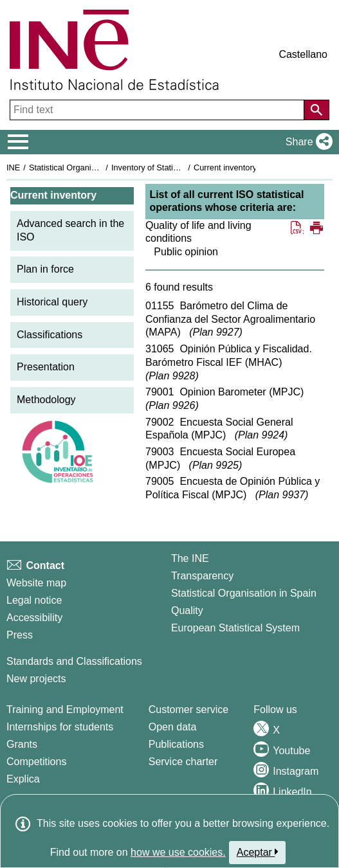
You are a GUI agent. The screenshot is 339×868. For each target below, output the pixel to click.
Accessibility (34, 618)
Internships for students (60, 727)
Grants (22, 744)
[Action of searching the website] (316, 110)
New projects (36, 679)
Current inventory (225, 167)
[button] (307, 142)
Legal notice (34, 600)
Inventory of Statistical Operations (173, 167)
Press (20, 635)
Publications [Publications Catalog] (176, 744)
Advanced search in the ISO (70, 230)
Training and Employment (65, 710)
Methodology (46, 400)
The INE (190, 558)
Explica (23, 779)
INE (13, 167)
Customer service (188, 710)
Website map (36, 583)
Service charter (183, 762)
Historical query (52, 302)
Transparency (202, 576)
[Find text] (158, 110)
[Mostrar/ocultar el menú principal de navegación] (18, 142)
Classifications (50, 335)
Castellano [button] (303, 54)
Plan (215, 332)
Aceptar (258, 852)
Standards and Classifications (74, 661)
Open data (173, 727)
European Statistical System (235, 628)
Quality (187, 610)
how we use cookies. (178, 852)
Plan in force (45, 269)
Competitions (36, 762)
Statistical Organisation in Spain (87, 167)
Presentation (46, 367)
